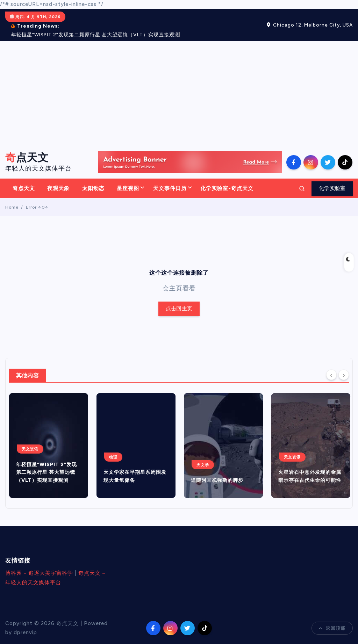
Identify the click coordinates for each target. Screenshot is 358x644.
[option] (49, 446)
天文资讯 (30, 449)
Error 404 (37, 207)
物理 (113, 457)
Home (12, 207)
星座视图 (128, 188)
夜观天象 (58, 188)
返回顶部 (332, 628)
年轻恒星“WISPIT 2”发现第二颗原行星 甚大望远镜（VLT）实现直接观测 (46, 472)
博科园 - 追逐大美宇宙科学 (39, 573)
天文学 (203, 465)
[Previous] (331, 375)
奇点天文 (24, 188)
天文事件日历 (170, 188)
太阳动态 (93, 188)
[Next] (344, 375)
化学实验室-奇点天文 (227, 188)
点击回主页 (179, 309)
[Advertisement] (179, 94)
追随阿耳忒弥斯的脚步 (217, 480)
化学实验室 (332, 188)
